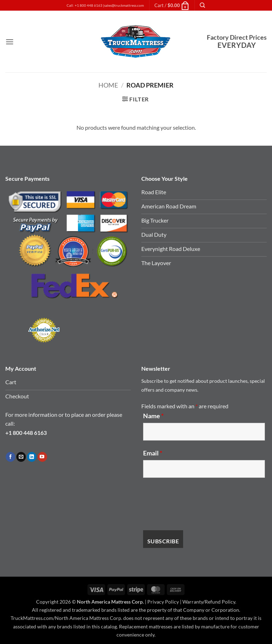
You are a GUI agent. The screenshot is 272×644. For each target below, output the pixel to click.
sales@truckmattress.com (124, 5)
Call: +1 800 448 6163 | (85, 5)
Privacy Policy (163, 602)
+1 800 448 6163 (26, 433)
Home (108, 85)
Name (153, 416)
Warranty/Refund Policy (209, 602)
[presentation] (197, 504)
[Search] (202, 5)
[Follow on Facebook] (10, 457)
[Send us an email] (21, 457)
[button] (172, 5)
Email (153, 453)
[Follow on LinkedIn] (32, 457)
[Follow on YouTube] (42, 457)
